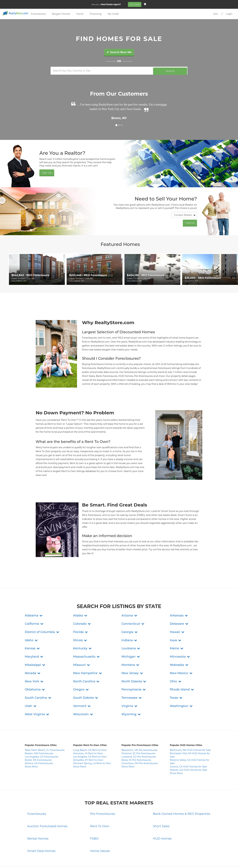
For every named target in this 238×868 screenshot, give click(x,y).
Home (80, 14)
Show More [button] (31, 745)
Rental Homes (38, 817)
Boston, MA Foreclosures (39, 731)
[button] (34, 594)
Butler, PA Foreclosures (38, 738)
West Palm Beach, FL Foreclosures (45, 728)
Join (216, 14)
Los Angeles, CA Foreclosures (42, 735)
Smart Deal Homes (41, 829)
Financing (96, 14)
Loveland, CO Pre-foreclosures (139, 735)
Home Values (100, 829)
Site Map (155, 860)
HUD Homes (162, 817)
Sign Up (46, 172)
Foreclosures (38, 14)
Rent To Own (100, 804)
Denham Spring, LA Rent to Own (92, 741)
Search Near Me (119, 52)
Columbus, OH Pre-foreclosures (140, 741)
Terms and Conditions (118, 860)
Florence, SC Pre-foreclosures (138, 731)
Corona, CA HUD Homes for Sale (188, 745)
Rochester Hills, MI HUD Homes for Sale (190, 733)
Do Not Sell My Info (139, 860)
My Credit (113, 14)
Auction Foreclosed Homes (47, 804)
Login (229, 14)
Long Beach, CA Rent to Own (90, 728)
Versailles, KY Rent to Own (88, 738)
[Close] (146, 4)
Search (170, 70)
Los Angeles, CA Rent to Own (90, 735)
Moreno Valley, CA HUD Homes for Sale (190, 740)
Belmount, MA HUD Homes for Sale (190, 728)
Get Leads (136, 4)
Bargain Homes (61, 14)
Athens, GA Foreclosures (39, 741)
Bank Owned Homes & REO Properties (182, 792)
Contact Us (84, 860)
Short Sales (161, 804)
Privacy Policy (98, 860)
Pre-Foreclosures (103, 792)
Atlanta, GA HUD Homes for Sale (188, 748)
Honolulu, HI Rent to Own (88, 731)
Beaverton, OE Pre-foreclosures (139, 728)
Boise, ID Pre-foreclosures (136, 738)
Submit (191, 222)
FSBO (94, 817)
